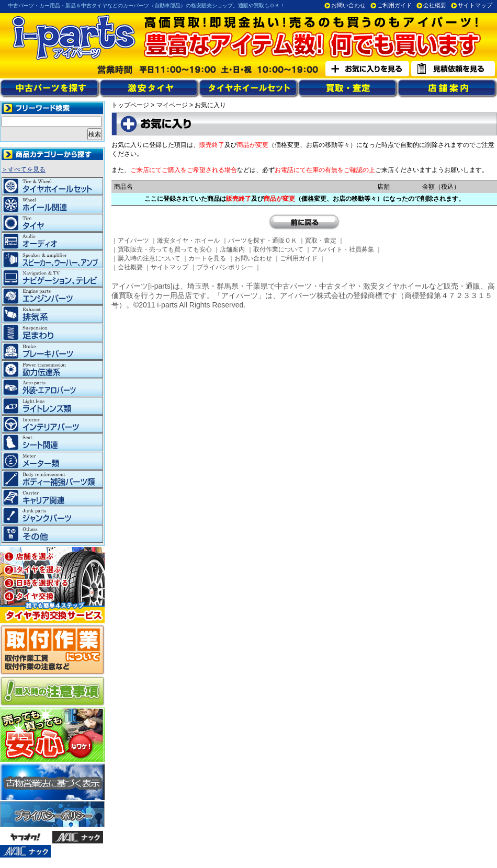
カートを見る (207, 258)
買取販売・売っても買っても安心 (165, 249)
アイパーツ (133, 241)
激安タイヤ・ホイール (188, 241)
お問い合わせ (348, 5)
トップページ (130, 105)
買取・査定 (321, 241)
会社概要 (435, 5)
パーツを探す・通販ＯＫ (263, 241)
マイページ (172, 105)
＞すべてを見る (24, 169)
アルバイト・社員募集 (343, 249)
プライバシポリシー (225, 267)
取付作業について (278, 249)
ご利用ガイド (394, 5)
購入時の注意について (149, 258)
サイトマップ (475, 5)
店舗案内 (232, 249)
